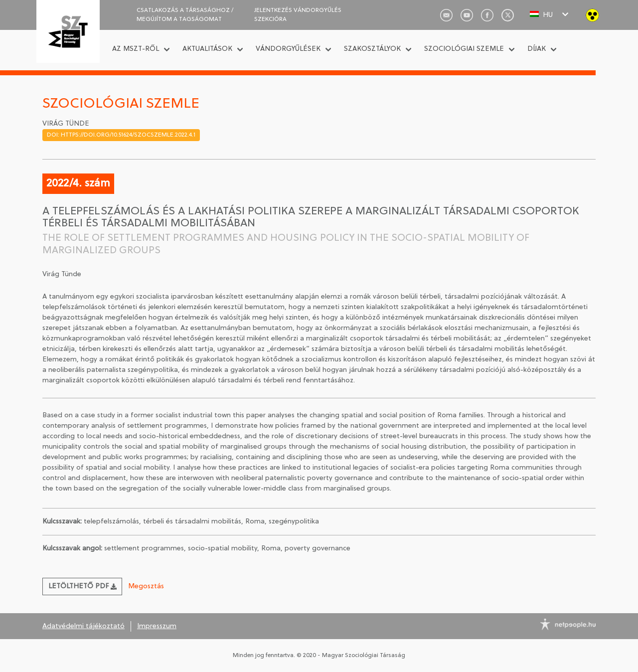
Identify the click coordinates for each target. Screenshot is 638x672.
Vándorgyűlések (288, 49)
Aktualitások (207, 49)
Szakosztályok (372, 49)
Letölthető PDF (82, 587)
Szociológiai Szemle (464, 49)
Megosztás (146, 587)
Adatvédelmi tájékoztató (83, 626)
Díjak (537, 49)
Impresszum (157, 626)
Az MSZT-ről (136, 49)
